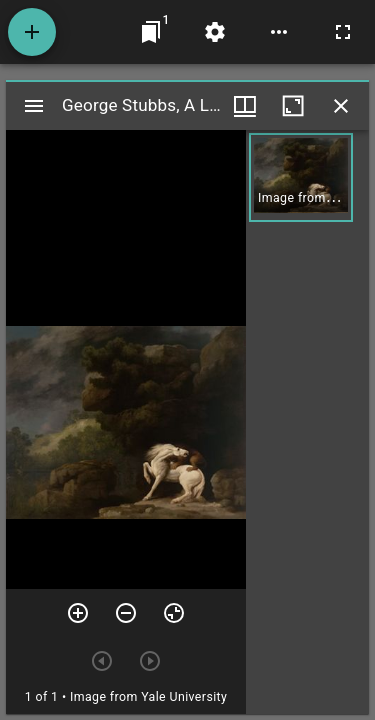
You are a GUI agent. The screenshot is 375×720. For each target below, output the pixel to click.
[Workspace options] (279, 32)
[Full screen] (343, 32)
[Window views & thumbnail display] (245, 106)
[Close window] (341, 106)
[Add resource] (32, 32)
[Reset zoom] (174, 613)
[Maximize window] (293, 106)
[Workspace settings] (215, 32)
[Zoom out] (126, 613)
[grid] (307, 422)
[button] (301, 177)
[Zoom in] (78, 613)
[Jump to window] (151, 32)
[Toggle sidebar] (34, 106)
